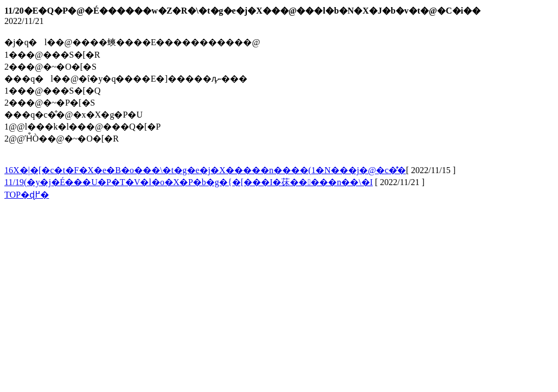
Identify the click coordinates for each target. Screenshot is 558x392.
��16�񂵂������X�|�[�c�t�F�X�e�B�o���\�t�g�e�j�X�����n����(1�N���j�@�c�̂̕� (205, 170)
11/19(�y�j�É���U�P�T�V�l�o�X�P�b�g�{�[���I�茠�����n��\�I (189, 182)
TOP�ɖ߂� (27, 195)
